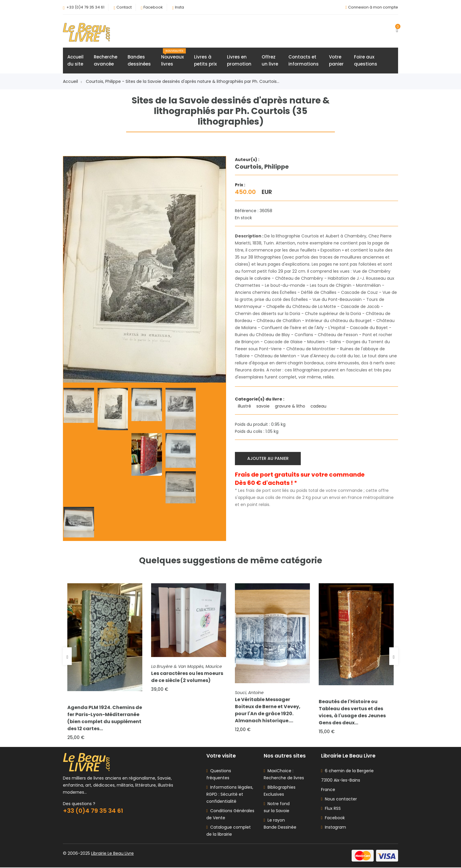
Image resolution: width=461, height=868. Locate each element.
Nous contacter (339, 800)
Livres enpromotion (239, 61)
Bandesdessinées (139, 61)
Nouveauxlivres (173, 58)
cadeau (319, 406)
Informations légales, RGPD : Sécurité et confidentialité (230, 795)
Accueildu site (75, 61)
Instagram (334, 828)
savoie (264, 406)
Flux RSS (331, 809)
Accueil (72, 82)
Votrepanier (336, 61)
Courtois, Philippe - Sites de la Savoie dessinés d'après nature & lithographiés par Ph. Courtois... (183, 82)
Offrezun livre (270, 61)
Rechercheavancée (106, 61)
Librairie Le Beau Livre (112, 854)
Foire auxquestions (366, 61)
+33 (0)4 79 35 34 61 (85, 7)
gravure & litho (291, 406)
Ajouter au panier (268, 458)
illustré (245, 406)
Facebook (153, 7)
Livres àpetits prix (205, 61)
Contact (124, 7)
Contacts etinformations (304, 61)
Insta (179, 7)
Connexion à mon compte (373, 7)
